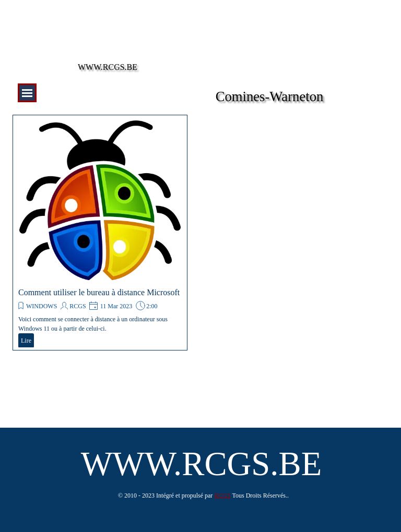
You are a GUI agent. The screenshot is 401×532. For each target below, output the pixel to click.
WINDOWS (42, 306)
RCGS (78, 306)
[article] (100, 233)
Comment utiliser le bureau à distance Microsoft (99, 292)
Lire (26, 341)
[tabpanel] (203, 495)
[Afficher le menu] (27, 93)
